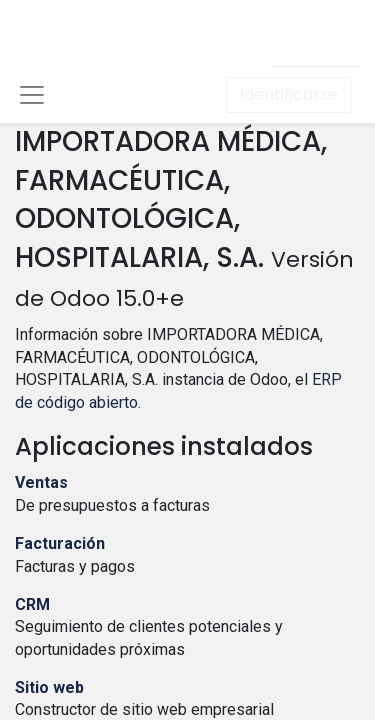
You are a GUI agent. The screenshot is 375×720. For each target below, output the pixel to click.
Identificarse (289, 94)
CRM (32, 604)
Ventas (41, 482)
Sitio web (49, 687)
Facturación (60, 543)
